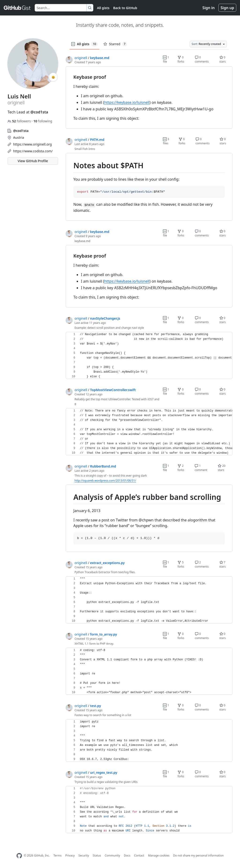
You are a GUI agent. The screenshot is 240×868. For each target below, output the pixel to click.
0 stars (223, 59)
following (43, 121)
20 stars (222, 468)
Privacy (70, 855)
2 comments (202, 564)
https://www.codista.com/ (33, 151)
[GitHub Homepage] (19, 856)
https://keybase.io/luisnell (127, 102)
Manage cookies (159, 855)
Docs (127, 855)
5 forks (181, 564)
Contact (139, 855)
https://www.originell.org (32, 144)
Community (112, 855)
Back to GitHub (125, 8)
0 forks (181, 59)
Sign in (209, 8)
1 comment (201, 468)
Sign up (227, 8)
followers (20, 121)
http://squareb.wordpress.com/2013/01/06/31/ (105, 481)
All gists (103, 8)
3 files (166, 141)
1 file (166, 59)
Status (97, 855)
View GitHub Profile (33, 161)
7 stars (223, 564)
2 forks (181, 468)
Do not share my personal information (199, 855)
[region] (149, 98)
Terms (58, 855)
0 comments (202, 59)
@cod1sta (39, 112)
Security (84, 855)
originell (81, 58)
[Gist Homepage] (17, 8)
